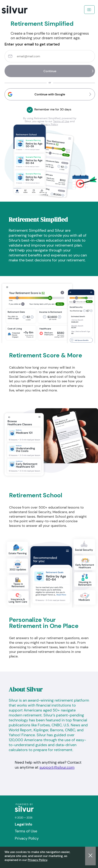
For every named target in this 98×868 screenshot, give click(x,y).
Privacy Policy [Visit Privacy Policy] (27, 838)
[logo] (24, 811)
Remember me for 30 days (53, 109)
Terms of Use (61, 121)
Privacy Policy (37, 860)
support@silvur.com (57, 767)
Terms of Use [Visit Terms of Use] (26, 831)
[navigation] (20, 10)
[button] (50, 94)
